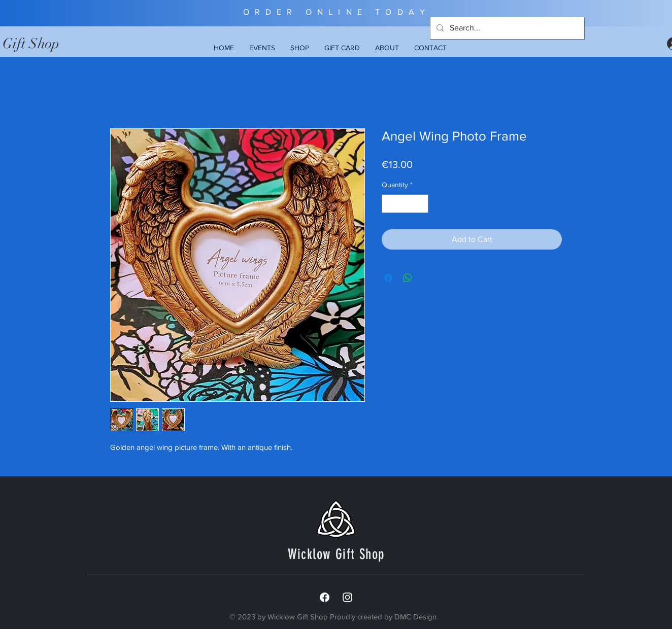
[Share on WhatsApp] (408, 278)
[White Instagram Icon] (347, 597)
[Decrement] (390, 204)
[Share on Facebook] (388, 278)
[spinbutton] (405, 204)
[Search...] (506, 28)
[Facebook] (325, 597)
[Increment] (421, 204)
